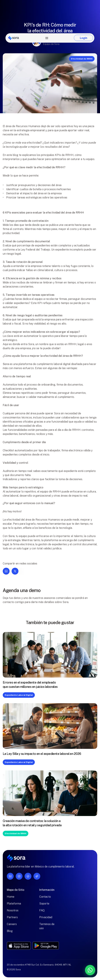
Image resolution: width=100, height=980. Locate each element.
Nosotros (13, 913)
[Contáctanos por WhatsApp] (72, 970)
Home (11, 899)
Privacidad (46, 920)
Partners (12, 920)
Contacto (45, 899)
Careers (12, 926)
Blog (10, 933)
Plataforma (14, 906)
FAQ (42, 913)
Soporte (44, 906)
